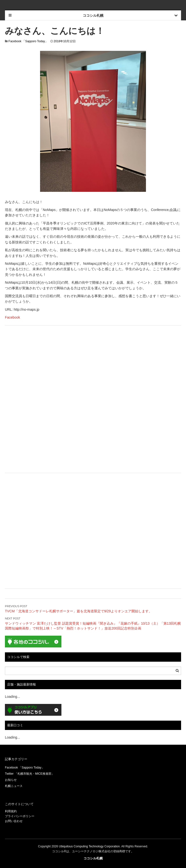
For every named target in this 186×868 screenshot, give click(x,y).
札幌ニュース (14, 786)
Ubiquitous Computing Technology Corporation (89, 846)
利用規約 (11, 811)
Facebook (12, 317)
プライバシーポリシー (20, 816)
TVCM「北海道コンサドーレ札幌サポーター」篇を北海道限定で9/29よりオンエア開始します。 (79, 611)
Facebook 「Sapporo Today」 (28, 41)
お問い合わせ (14, 821)
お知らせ (11, 780)
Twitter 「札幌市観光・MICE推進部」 (30, 774)
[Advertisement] (93, 365)
